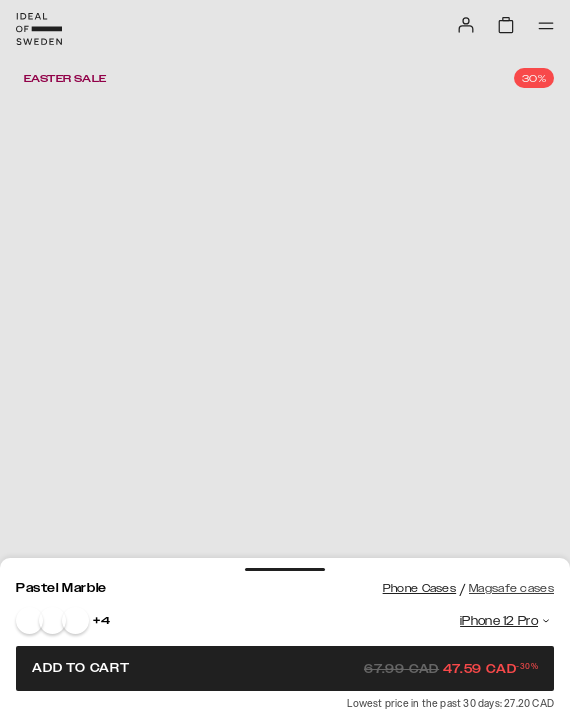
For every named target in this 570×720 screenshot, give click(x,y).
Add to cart (285, 668)
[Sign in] (466, 25)
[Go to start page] (39, 29)
